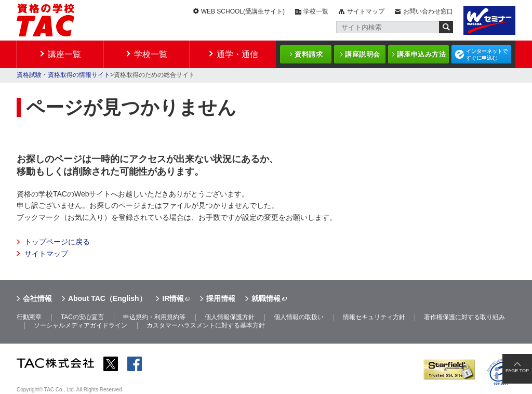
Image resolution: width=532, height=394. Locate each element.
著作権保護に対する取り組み (464, 317)
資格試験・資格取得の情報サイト (63, 75)
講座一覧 (64, 54)
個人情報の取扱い (299, 317)
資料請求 (309, 54)
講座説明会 (363, 54)
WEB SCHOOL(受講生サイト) (243, 11)
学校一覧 (316, 11)
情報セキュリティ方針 (374, 317)
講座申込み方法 (422, 54)
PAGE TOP (517, 371)
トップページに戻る (57, 242)
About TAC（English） (107, 298)
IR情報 (173, 298)
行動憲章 (29, 317)
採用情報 (221, 298)
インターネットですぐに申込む (487, 55)
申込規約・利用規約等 (154, 317)
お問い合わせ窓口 (428, 11)
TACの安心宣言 (82, 317)
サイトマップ (366, 11)
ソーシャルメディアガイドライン (81, 325)
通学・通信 (237, 54)
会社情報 (37, 298)
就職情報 (266, 298)
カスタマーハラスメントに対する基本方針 (206, 325)
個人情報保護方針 (230, 317)
